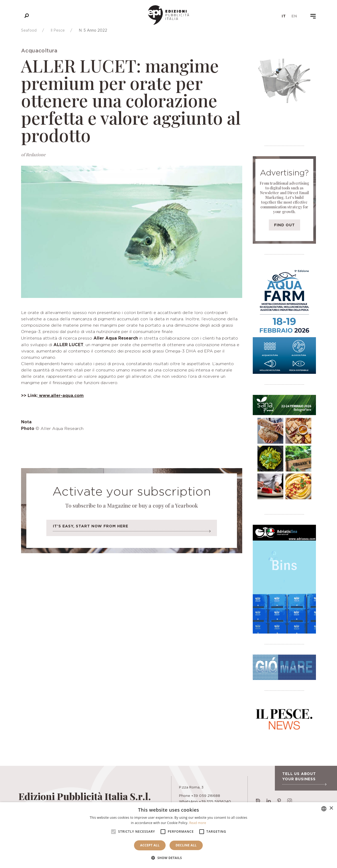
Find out (284, 225)
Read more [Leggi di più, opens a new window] (198, 823)
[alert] (168, 835)
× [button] (331, 808)
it (284, 16)
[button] (168, 858)
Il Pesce (58, 30)
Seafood (29, 30)
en (294, 16)
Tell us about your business (304, 778)
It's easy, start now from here (132, 529)
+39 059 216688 (206, 796)
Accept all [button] (150, 845)
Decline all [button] (186, 845)
